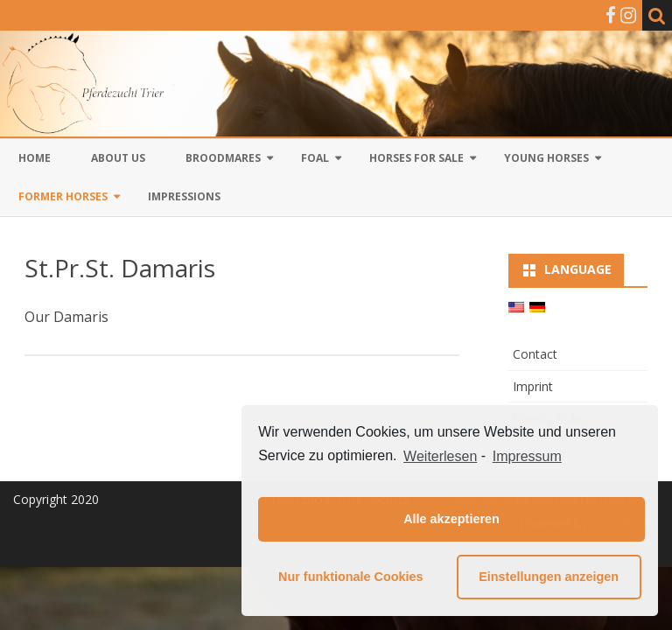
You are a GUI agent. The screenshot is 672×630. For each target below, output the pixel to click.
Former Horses (63, 196)
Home (35, 158)
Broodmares (223, 158)
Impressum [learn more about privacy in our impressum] (527, 456)
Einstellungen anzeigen (549, 577)
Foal (315, 158)
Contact (535, 354)
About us (118, 158)
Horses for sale (416, 158)
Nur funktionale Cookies (351, 577)
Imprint (533, 386)
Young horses (546, 158)
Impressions (184, 196)
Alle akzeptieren (451, 519)
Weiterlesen (440, 456)
